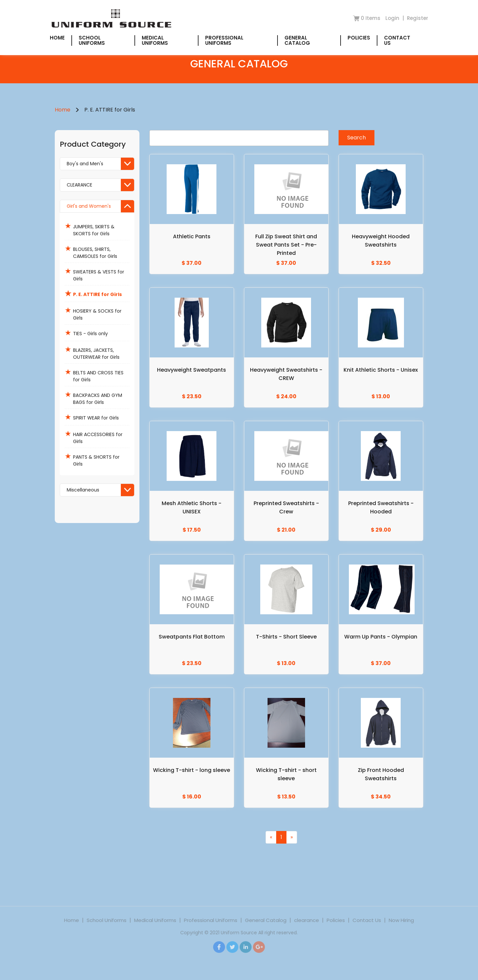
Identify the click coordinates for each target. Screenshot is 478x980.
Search (357, 138)
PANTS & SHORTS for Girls (92, 459)
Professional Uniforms (224, 40)
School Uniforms (92, 40)
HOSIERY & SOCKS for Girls (93, 313)
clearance (307, 936)
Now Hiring (401, 936)
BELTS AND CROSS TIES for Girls (94, 375)
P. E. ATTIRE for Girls (93, 294)
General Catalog (297, 40)
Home (57, 38)
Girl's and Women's (100, 206)
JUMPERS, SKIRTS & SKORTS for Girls (90, 229)
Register (418, 18)
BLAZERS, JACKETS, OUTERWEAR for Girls (92, 352)
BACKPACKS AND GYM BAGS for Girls (93, 397)
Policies (359, 38)
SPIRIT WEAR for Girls (92, 417)
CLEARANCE (100, 185)
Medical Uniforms (155, 40)
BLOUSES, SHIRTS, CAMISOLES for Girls (91, 251)
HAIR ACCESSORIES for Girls (94, 437)
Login (393, 18)
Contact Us (397, 40)
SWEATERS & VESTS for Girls (94, 274)
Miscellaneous (100, 490)
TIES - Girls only (86, 333)
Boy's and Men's (100, 164)
